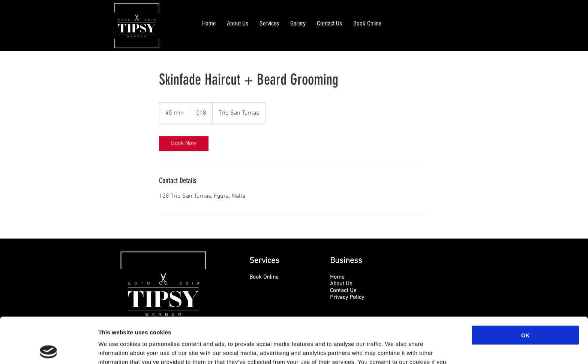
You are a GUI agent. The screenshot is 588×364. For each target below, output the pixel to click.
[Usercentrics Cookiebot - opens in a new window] (49, 349)
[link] (184, 143)
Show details (394, 349)
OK (526, 289)
